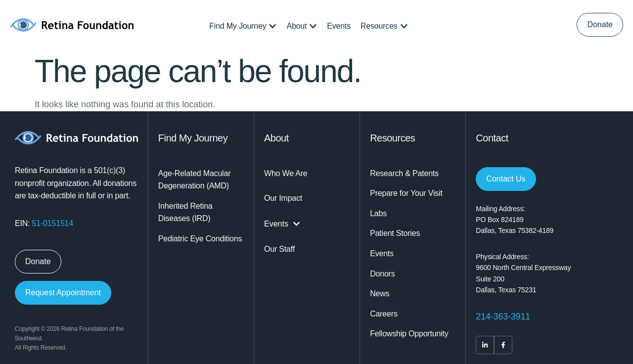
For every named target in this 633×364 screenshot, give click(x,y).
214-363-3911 (503, 317)
